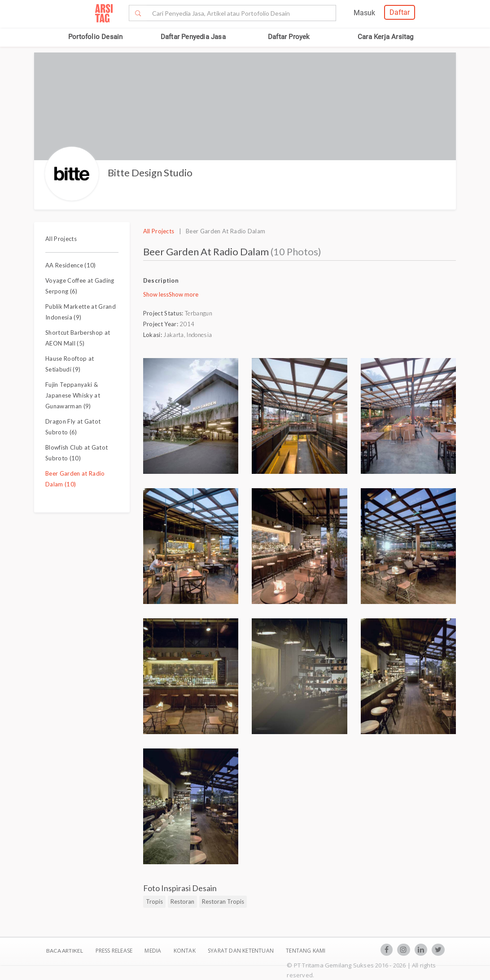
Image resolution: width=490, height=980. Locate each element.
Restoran (182, 901)
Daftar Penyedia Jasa (193, 37)
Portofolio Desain (95, 37)
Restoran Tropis (223, 901)
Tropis (154, 901)
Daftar (400, 12)
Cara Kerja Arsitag (386, 37)
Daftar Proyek (289, 37)
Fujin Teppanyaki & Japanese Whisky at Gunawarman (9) (73, 395)
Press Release (114, 951)
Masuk (364, 13)
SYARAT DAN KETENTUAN (241, 951)
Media (153, 951)
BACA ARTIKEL (65, 951)
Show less (156, 294)
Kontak (185, 951)
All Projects (61, 239)
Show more (184, 294)
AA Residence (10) (71, 265)
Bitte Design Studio (150, 173)
